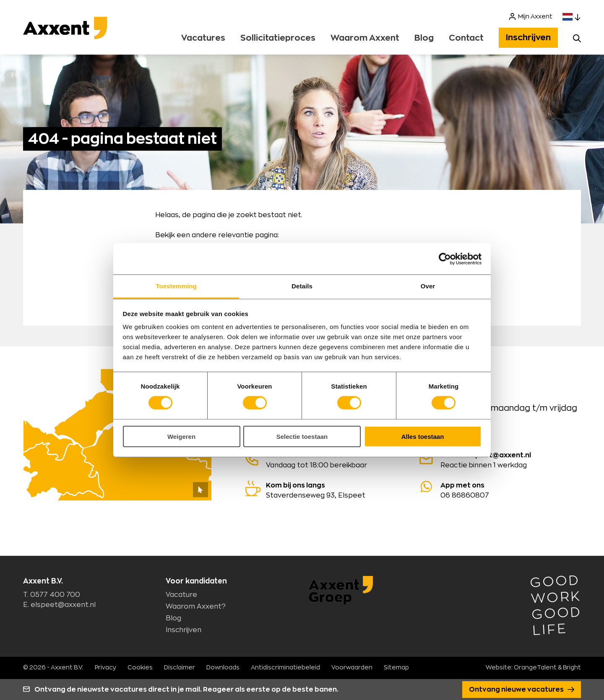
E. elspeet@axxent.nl (59, 605)
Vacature (181, 595)
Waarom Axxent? (196, 607)
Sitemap (396, 668)
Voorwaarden (352, 668)
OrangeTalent (535, 668)
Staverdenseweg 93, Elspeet (326, 490)
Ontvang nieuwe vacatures (522, 690)
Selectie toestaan (302, 437)
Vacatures (203, 38)
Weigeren (181, 437)
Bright (572, 668)
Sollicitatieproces (278, 38)
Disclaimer (180, 668)
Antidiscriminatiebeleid (285, 668)
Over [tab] (428, 286)
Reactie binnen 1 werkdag (500, 459)
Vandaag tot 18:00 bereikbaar (326, 459)
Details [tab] (302, 286)
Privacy (105, 668)
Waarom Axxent (365, 38)
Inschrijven (528, 38)
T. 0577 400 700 (52, 595)
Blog (424, 38)
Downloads (223, 668)
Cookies (140, 668)
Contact (466, 38)
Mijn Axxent (531, 17)
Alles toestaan (423, 437)
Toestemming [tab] (176, 286)
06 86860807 (500, 490)
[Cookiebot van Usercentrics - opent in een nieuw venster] (445, 259)
